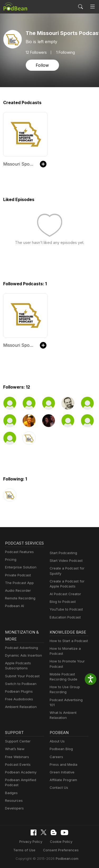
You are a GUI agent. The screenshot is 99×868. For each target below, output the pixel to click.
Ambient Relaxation (21, 707)
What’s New (15, 749)
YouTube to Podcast (66, 609)
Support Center (18, 741)
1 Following (66, 52)
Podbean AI (15, 613)
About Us (57, 741)
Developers (14, 808)
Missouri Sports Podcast (19, 164)
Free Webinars (17, 757)
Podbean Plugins (19, 691)
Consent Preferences (60, 850)
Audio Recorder (18, 597)
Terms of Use (25, 850)
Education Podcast (65, 617)
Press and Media (63, 764)
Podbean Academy (21, 772)
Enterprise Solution (21, 574)
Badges (11, 793)
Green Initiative (62, 772)
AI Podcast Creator (65, 594)
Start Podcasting (63, 553)
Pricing (11, 566)
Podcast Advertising (22, 648)
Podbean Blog (61, 749)
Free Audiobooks (19, 699)
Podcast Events (18, 764)
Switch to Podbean (20, 684)
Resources (14, 800)
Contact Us (59, 787)
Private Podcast (18, 582)
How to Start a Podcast (69, 641)
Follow (42, 65)
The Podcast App (19, 590)
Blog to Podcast (63, 602)
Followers (36, 52)
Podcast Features (19, 559)
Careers (56, 757)
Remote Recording (20, 605)
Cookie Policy (61, 842)
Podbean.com (67, 858)
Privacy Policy (31, 842)
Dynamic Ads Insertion (23, 655)
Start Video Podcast (66, 560)
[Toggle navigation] (93, 7)
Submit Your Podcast (22, 676)
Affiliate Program (63, 780)
